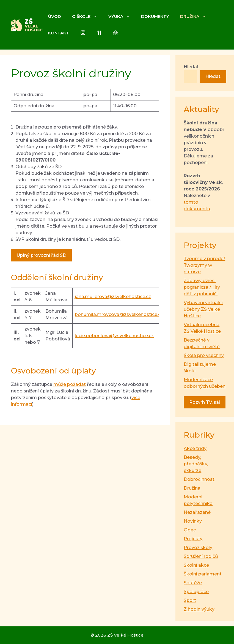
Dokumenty (155, 16)
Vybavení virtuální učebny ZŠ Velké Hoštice (203, 309)
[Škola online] (115, 33)
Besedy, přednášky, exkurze (196, 464)
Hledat (191, 67)
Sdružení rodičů (201, 556)
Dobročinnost (199, 479)
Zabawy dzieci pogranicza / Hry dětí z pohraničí (202, 287)
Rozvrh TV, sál (205, 402)
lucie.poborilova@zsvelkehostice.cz (114, 336)
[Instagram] (83, 33)
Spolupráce (196, 592)
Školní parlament (203, 574)
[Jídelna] (99, 33)
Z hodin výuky (199, 609)
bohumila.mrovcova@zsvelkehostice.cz (119, 314)
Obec (190, 530)
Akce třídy (195, 448)
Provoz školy (198, 548)
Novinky (193, 521)
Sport (190, 600)
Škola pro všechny (204, 355)
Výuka (122, 17)
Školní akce (196, 565)
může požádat (70, 384)
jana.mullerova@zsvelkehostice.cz (113, 297)
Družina (196, 17)
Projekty (193, 539)
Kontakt (59, 33)
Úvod (55, 16)
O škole (87, 17)
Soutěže (193, 583)
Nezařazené (197, 512)
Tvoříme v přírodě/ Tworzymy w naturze (204, 265)
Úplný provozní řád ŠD (41, 255)
